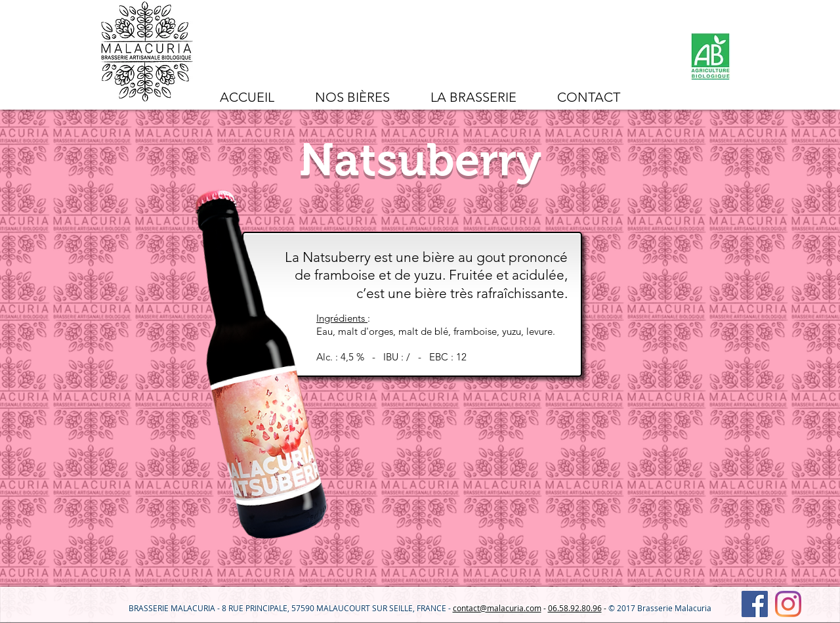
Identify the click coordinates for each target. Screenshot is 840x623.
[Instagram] (788, 604)
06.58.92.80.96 (575, 608)
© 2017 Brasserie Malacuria (660, 608)
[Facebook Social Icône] (755, 604)
